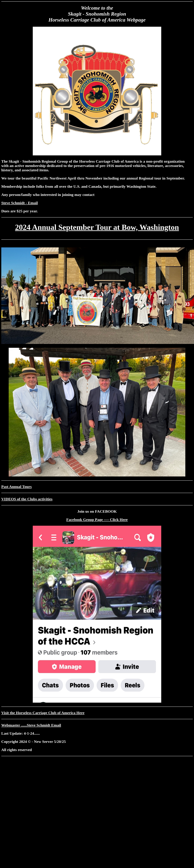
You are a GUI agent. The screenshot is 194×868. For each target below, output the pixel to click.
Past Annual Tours (16, 487)
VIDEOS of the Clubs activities (27, 499)
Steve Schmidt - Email (20, 203)
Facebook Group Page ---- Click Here (97, 520)
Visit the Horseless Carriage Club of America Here (43, 713)
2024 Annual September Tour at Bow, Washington (97, 227)
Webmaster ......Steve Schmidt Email (31, 725)
